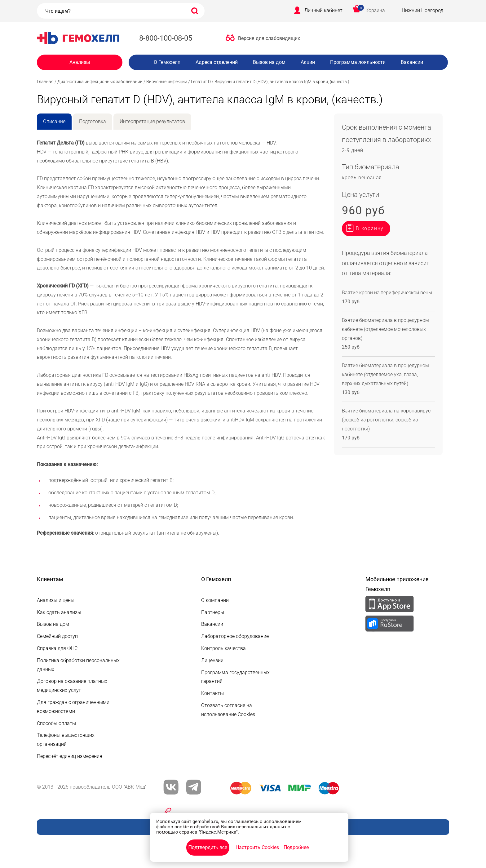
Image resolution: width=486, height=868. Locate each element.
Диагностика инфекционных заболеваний (100, 82)
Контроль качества (223, 648)
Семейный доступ (57, 636)
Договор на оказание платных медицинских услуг (72, 686)
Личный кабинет (323, 10)
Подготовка (93, 121)
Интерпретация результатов (152, 121)
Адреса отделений (217, 62)
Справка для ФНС (57, 648)
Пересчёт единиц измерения (70, 756)
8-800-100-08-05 (166, 38)
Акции (308, 62)
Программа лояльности (358, 62)
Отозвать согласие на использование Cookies (228, 710)
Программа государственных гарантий (235, 677)
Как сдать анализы (59, 612)
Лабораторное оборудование (235, 636)
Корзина (375, 10)
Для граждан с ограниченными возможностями (73, 707)
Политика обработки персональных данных (78, 665)
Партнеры (213, 612)
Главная (45, 82)
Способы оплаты (56, 723)
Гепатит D (201, 82)
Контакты (212, 693)
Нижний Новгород (422, 10)
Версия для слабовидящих (269, 38)
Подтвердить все (208, 847)
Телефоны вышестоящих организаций (66, 740)
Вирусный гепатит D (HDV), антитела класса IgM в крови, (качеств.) (282, 82)
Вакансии (412, 62)
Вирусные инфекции (167, 82)
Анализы (80, 62)
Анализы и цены (56, 600)
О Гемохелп (167, 62)
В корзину (370, 228)
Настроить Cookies (257, 847)
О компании (215, 600)
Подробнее (296, 847)
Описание (54, 121)
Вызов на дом (269, 62)
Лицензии (212, 660)
